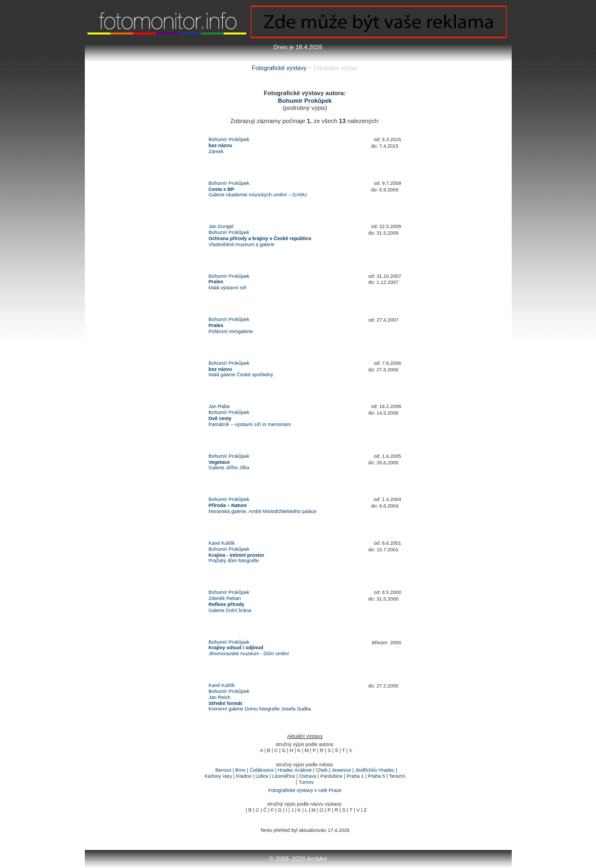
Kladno (244, 776)
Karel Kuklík (222, 543)
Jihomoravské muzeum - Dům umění (249, 654)
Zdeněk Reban (225, 598)
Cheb (322, 770)
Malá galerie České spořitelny (241, 375)
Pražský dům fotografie (234, 561)
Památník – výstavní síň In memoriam (250, 424)
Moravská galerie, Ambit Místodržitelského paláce (263, 511)
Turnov (306, 782)
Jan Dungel (221, 226)
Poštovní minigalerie (231, 331)
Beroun (223, 770)
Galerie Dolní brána (230, 610)
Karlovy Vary (218, 776)
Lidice (262, 776)
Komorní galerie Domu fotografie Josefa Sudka (260, 709)
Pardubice (331, 776)
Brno (241, 770)
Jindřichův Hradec (375, 770)
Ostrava (308, 776)
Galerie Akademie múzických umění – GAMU (258, 195)
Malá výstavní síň (228, 288)
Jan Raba (219, 406)
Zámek (216, 152)
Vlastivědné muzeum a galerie (242, 244)
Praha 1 (355, 776)
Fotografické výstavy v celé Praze (305, 790)
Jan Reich (219, 697)
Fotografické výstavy (279, 68)
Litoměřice (284, 776)
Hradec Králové (295, 770)
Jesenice (342, 770)
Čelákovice (262, 770)
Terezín (397, 776)
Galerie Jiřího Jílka (229, 468)
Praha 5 (377, 776)
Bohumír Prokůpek (229, 139)
